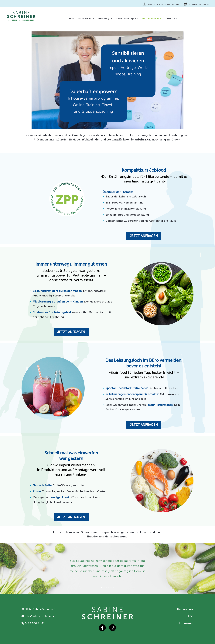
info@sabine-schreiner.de (40, 616)
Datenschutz (185, 609)
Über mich (171, 19)
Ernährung (104, 19)
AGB (191, 616)
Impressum (186, 623)
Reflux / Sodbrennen (80, 19)
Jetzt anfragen (144, 236)
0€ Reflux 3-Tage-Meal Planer (161, 4)
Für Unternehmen (152, 19)
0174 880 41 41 (33, 623)
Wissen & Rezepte (126, 19)
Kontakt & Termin (196, 4)
